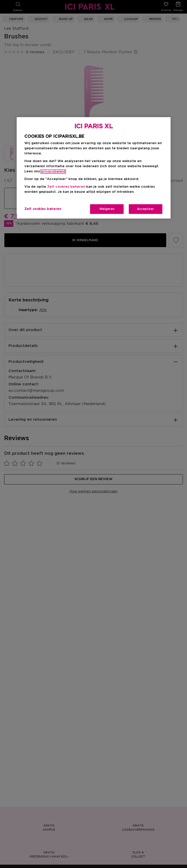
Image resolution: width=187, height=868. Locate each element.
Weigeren (107, 209)
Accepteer (145, 209)
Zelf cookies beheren (66, 187)
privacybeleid (53, 172)
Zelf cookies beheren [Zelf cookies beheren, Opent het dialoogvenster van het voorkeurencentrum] (43, 209)
